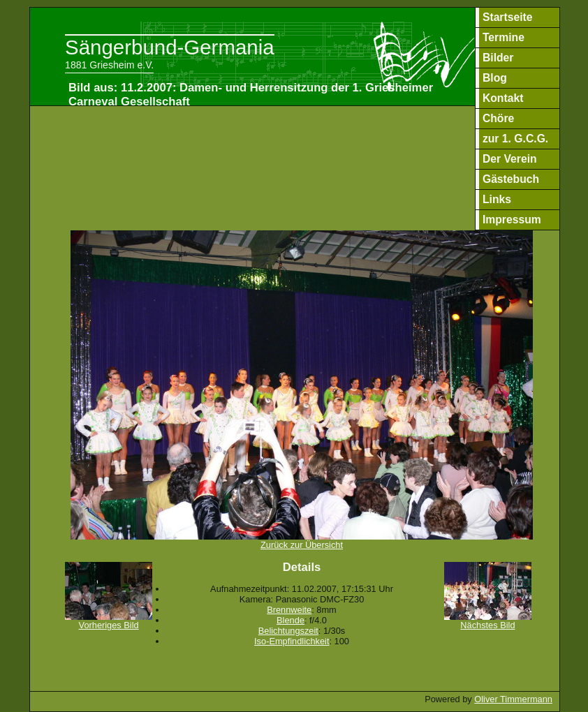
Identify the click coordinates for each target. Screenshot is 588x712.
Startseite (508, 17)
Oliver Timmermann (513, 699)
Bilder (498, 58)
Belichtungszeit (288, 631)
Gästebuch (511, 179)
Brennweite (289, 610)
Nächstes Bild (488, 621)
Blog (495, 78)
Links (497, 199)
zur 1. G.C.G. (515, 139)
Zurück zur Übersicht (302, 541)
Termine (504, 37)
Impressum (512, 220)
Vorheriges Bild (109, 621)
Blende (291, 620)
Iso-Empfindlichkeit (292, 641)
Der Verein (510, 159)
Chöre (498, 118)
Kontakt (503, 98)
